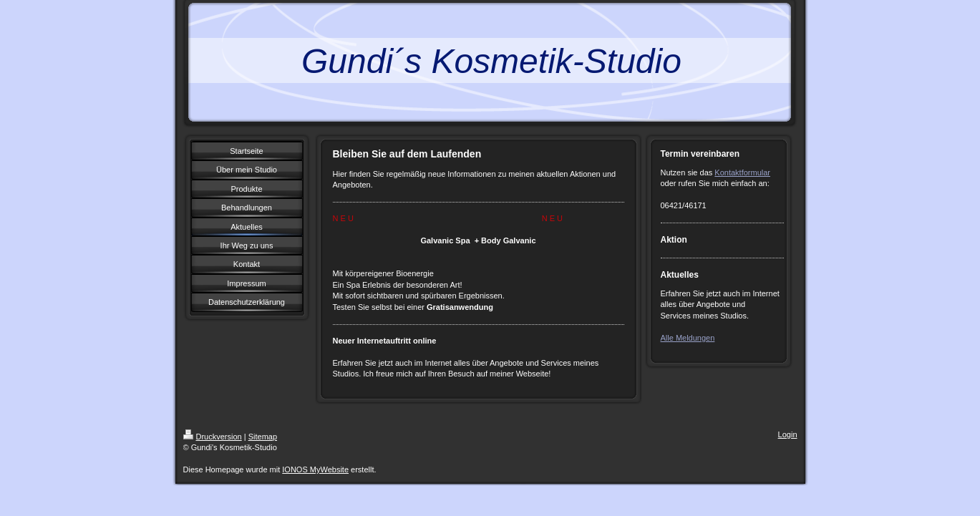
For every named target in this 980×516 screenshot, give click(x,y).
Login (788, 434)
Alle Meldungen (688, 338)
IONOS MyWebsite (315, 469)
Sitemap (263, 437)
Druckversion (213, 437)
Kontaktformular (742, 172)
